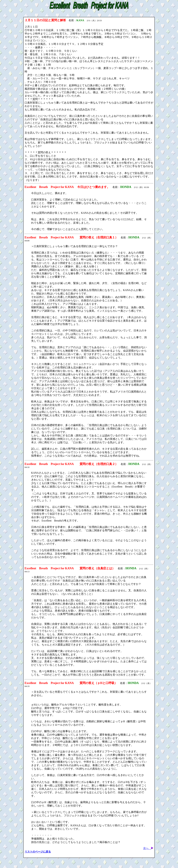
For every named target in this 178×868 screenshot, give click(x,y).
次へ (148, 848)
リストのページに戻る (38, 852)
